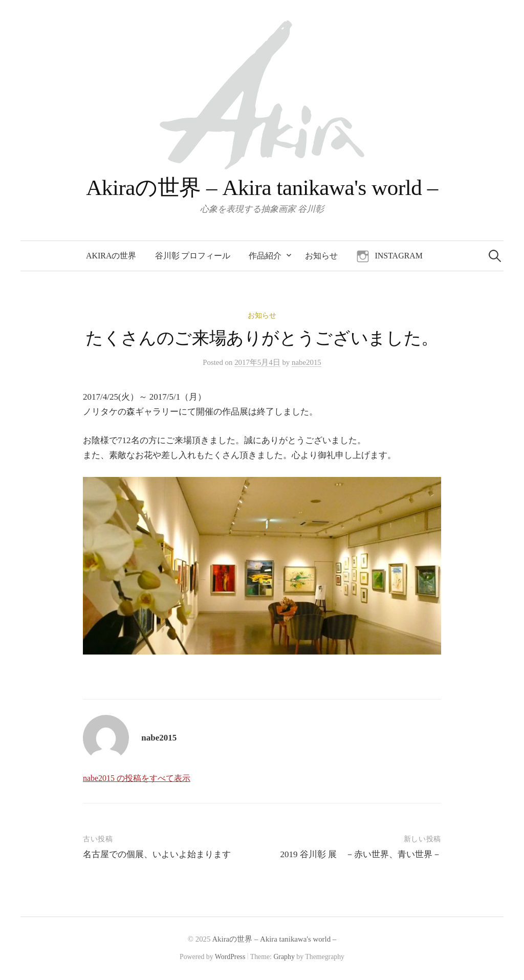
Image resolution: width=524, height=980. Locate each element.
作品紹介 (265, 256)
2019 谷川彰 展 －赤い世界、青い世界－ (361, 854)
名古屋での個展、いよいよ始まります (157, 854)
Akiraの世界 (111, 256)
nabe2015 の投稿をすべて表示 (137, 778)
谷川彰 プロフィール (193, 256)
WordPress (230, 957)
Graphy (284, 957)
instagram (398, 256)
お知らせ (321, 256)
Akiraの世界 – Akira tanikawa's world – (262, 188)
